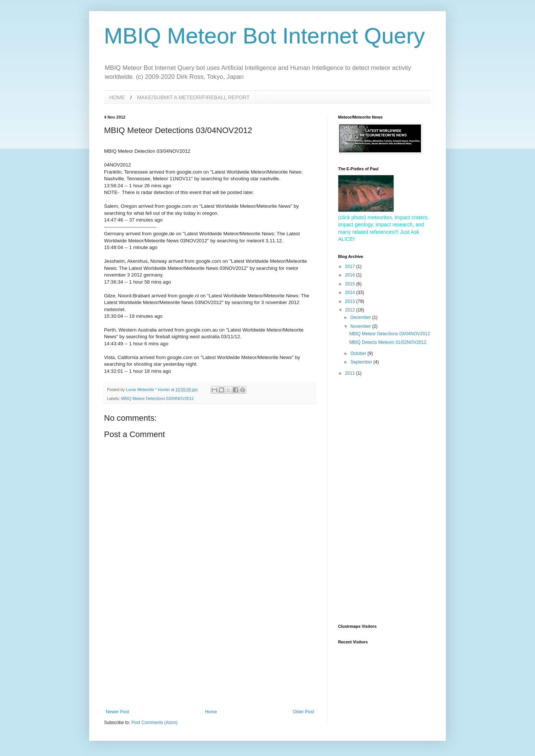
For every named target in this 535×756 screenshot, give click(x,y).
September (362, 362)
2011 (351, 373)
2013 (351, 301)
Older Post (303, 712)
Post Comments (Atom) (154, 723)
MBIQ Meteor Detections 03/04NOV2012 (158, 398)
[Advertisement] (210, 653)
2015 (351, 284)
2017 (351, 266)
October (359, 353)
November (361, 326)
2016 (351, 275)
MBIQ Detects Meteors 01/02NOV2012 (388, 342)
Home (211, 712)
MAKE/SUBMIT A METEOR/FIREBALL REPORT (193, 97)
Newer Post (117, 712)
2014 (351, 293)
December (361, 317)
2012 (351, 310)
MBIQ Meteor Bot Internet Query (265, 36)
